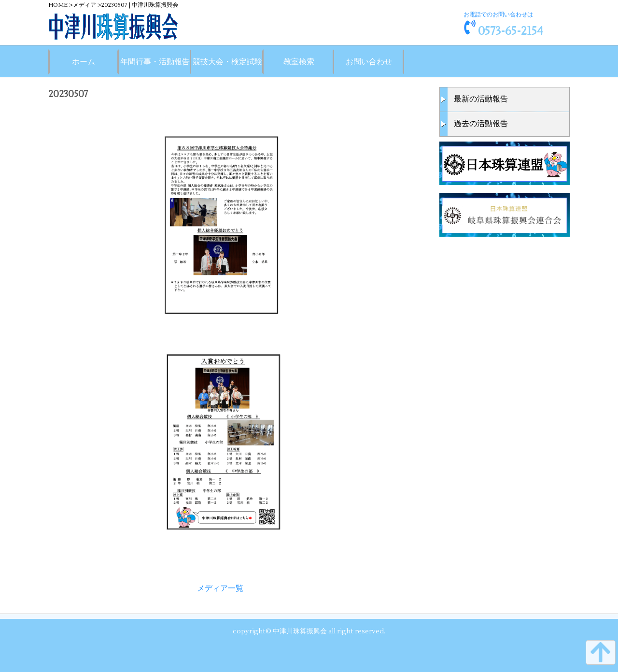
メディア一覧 (220, 588)
